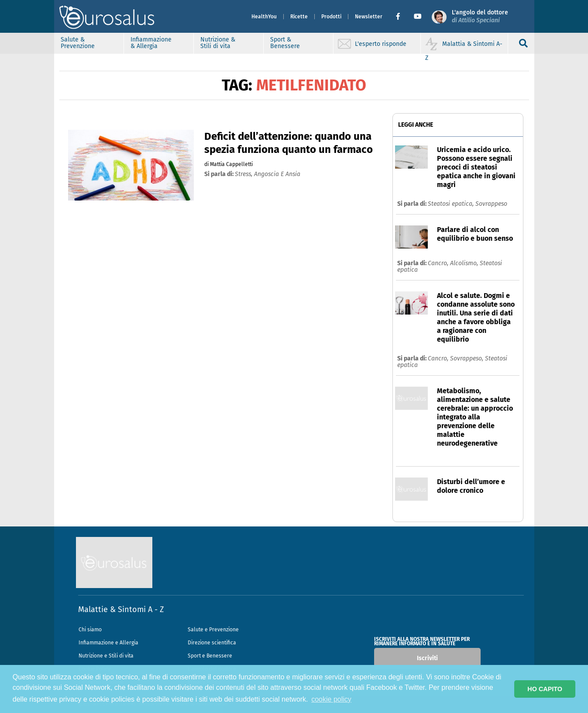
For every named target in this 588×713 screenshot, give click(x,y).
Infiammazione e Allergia (108, 643)
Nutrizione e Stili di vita (106, 656)
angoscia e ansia (277, 174)
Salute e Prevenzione (213, 630)
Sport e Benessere (210, 656)
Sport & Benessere (285, 43)
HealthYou (264, 17)
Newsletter (369, 17)
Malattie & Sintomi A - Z (121, 609)
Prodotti (331, 17)
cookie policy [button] (331, 699)
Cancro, (439, 263)
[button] (401, 17)
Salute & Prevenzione (78, 43)
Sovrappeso (491, 204)
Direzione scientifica (212, 643)
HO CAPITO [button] (545, 689)
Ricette (299, 17)
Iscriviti (427, 658)
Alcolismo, (465, 263)
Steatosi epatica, (452, 204)
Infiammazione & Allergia (151, 43)
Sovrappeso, (468, 358)
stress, (244, 174)
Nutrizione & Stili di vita (218, 43)
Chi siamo (90, 630)
